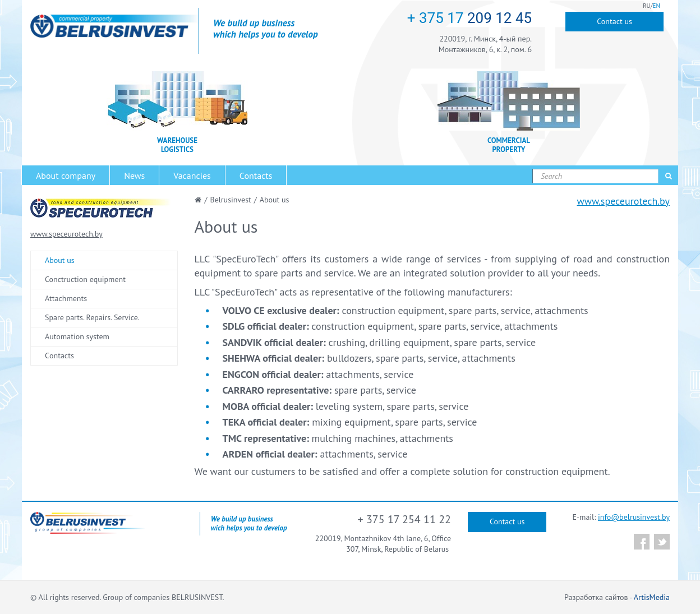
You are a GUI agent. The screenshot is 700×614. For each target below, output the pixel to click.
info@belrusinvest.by (634, 517)
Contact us (614, 21)
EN (657, 6)
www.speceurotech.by (623, 201)
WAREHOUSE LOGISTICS (177, 145)
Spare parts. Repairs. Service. (92, 317)
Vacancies (192, 176)
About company (66, 176)
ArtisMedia (652, 597)
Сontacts (59, 356)
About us (60, 260)
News (134, 176)
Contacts (256, 176)
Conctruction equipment (85, 279)
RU (647, 6)
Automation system (77, 336)
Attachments (66, 298)
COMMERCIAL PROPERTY (509, 145)
